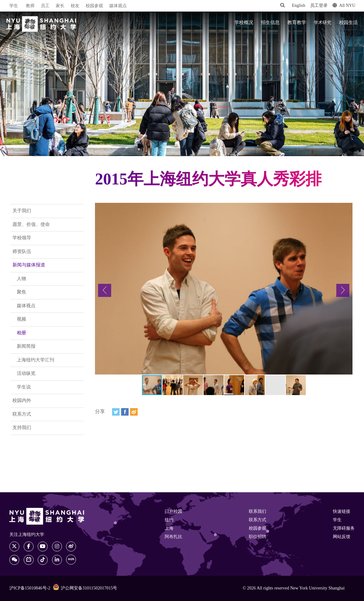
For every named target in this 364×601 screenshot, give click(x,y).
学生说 (24, 387)
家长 (60, 6)
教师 (30, 6)
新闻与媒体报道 (29, 265)
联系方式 (22, 414)
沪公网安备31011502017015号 (85, 588)
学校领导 (22, 238)
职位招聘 (258, 537)
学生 (14, 6)
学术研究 (323, 23)
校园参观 (94, 6)
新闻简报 (26, 346)
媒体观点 (118, 6)
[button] (105, 290)
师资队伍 (22, 252)
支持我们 (22, 428)
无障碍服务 (344, 529)
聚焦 (21, 292)
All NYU (344, 6)
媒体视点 (26, 306)
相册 (21, 333)
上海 (169, 529)
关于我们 (22, 211)
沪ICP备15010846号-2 (30, 588)
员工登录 (319, 6)
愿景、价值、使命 (31, 225)
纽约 (169, 520)
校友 (75, 6)
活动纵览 (26, 374)
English (298, 6)
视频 (21, 319)
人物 (21, 279)
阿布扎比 (173, 537)
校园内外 (22, 401)
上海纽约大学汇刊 (35, 360)
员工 (45, 6)
